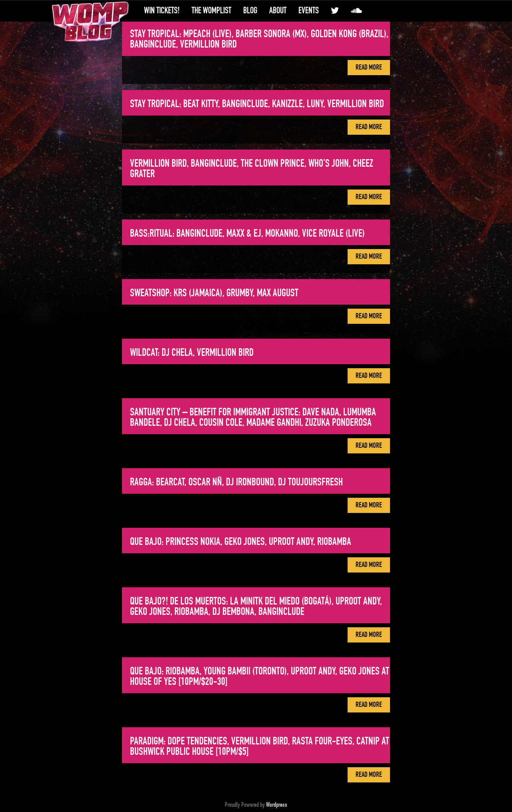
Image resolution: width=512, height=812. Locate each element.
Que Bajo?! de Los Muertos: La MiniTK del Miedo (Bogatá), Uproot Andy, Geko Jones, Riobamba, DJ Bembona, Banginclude (256, 607)
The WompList (211, 10)
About (278, 10)
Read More (369, 68)
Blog (250, 10)
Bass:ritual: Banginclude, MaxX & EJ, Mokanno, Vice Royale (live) (247, 233)
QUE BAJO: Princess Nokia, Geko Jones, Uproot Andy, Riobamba (241, 542)
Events (309, 10)
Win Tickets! (162, 10)
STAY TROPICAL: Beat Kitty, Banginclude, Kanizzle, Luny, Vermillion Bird (257, 104)
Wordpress (277, 805)
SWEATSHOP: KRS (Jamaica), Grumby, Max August (214, 293)
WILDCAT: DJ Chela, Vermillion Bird (192, 353)
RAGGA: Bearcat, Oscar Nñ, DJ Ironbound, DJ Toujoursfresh (236, 482)
